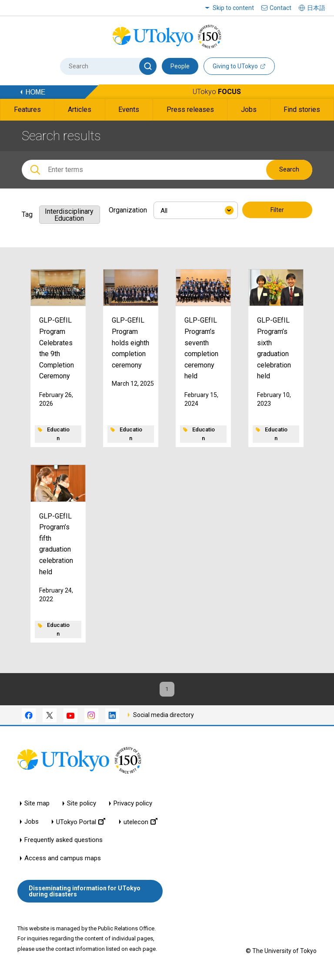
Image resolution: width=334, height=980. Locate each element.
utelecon (140, 827)
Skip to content (233, 8)
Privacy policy (133, 809)
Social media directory (164, 720)
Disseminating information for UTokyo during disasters (85, 896)
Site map (37, 809)
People (180, 66)
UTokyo (217, 92)
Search (289, 169)
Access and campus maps (63, 864)
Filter (277, 211)
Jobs (32, 827)
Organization (128, 210)
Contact (281, 8)
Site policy (82, 809)
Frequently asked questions (63, 845)
